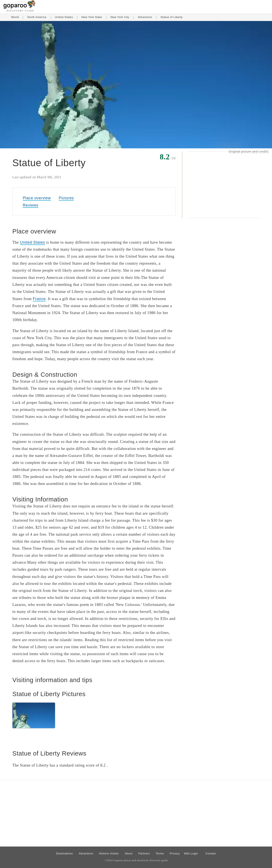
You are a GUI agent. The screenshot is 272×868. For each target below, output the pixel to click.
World (15, 17)
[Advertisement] (224, 185)
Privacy (175, 853)
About (129, 853)
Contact (211, 853)
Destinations (64, 853)
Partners (144, 853)
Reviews (31, 205)
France (39, 299)
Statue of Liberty (172, 17)
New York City (120, 17)
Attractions (145, 17)
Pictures (66, 198)
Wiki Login (191, 853)
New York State (92, 17)
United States (64, 17)
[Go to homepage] (19, 8)
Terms (160, 853)
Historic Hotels (109, 853)
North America (37, 17)
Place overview (37, 198)
